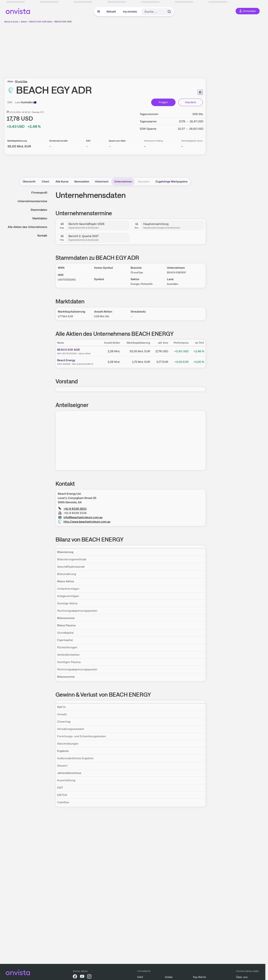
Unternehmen (123, 181)
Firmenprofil (39, 193)
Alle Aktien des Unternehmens (27, 227)
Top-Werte (199, 977)
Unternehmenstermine (32, 201)
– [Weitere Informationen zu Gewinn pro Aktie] (110, 146)
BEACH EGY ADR (63, 22)
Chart (45, 181)
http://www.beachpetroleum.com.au (84, 522)
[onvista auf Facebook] (75, 977)
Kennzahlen (82, 181)
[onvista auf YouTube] (82, 977)
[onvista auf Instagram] (89, 977)
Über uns (242, 977)
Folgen (163, 102)
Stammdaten (39, 210)
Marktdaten (40, 218)
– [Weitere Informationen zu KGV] (87, 146)
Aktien (24, 22)
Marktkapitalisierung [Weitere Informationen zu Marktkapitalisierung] (17, 141)
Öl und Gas (21, 81)
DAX (140, 977)
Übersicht (29, 181)
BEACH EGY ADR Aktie (41, 22)
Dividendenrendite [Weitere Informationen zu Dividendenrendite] (59, 141)
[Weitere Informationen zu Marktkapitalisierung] (19, 146)
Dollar (169, 977)
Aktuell (111, 12)
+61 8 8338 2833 (73, 509)
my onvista (130, 12)
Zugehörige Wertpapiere (171, 181)
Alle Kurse (62, 181)
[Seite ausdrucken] (200, 92)
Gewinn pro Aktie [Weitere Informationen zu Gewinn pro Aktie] (117, 141)
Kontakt (42, 236)
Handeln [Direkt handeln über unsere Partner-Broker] (191, 102)
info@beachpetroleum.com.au (81, 517)
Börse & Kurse (11, 22)
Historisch (102, 181)
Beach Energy (66, 360)
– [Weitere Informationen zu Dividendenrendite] (50, 146)
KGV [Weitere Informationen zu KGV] (88, 141)
